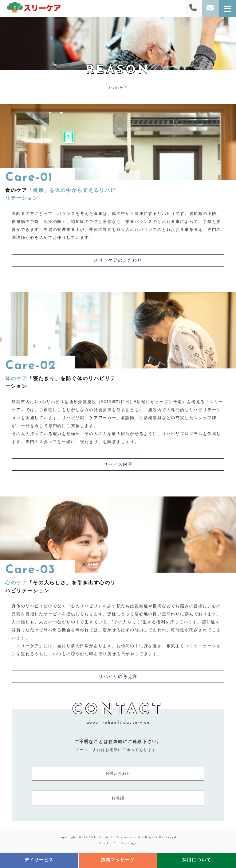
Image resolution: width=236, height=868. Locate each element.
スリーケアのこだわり (118, 261)
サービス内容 (118, 465)
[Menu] (228, 9)
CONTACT (118, 714)
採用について (197, 860)
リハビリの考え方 (118, 677)
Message (129, 843)
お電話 (118, 798)
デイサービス (39, 860)
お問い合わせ (118, 774)
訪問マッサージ (118, 860)
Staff (104, 843)
